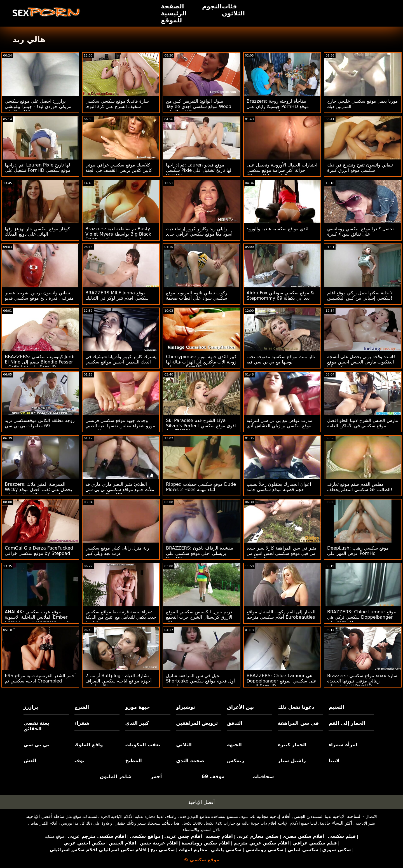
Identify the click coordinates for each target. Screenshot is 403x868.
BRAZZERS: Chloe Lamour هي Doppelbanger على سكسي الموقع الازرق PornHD (282, 681)
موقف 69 (213, 776)
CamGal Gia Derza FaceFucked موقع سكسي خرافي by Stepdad (39, 551)
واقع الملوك (89, 745)
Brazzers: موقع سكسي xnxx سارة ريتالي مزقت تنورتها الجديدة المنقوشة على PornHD (362, 681)
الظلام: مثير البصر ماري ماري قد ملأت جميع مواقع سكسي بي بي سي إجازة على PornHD (120, 490)
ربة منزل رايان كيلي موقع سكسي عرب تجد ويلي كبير (117, 551)
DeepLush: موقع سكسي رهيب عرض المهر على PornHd (358, 551)
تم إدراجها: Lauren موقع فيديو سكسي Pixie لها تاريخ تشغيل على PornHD (199, 170)
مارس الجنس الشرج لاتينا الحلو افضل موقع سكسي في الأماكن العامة (363, 423)
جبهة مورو (137, 707)
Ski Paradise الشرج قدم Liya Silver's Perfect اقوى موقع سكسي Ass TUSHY (201, 426)
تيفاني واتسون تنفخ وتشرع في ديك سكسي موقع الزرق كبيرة (360, 168)
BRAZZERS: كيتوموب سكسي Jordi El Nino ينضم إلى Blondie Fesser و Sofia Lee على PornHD (40, 362)
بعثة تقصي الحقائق (36, 726)
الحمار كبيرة (292, 745)
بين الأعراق (240, 707)
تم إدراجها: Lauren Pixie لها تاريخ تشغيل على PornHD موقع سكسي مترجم (38, 170)
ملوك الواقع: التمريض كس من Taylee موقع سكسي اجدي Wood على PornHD (199, 106)
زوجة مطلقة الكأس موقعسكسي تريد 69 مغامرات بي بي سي (40, 423)
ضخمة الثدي (190, 761)
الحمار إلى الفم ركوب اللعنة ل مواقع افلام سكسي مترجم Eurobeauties (281, 614)
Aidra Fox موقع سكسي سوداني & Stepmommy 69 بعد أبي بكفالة (280, 295)
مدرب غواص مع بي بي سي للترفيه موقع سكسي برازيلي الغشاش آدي (279, 423)
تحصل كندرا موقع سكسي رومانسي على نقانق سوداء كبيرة (360, 231)
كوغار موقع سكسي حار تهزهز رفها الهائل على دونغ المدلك (37, 231)
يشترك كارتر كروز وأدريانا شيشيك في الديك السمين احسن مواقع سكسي (121, 359)
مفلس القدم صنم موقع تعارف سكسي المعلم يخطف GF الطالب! (360, 487)
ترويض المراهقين (197, 723)
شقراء (82, 723)
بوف (80, 761)
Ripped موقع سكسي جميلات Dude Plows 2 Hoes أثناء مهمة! (201, 487)
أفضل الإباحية (202, 802)
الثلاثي (184, 745)
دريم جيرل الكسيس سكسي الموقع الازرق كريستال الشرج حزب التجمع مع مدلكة (199, 617)
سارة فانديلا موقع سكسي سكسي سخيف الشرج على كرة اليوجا (117, 104)
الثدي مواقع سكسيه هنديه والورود (278, 229)
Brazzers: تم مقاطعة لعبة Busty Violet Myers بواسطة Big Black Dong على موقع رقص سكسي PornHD (118, 237)
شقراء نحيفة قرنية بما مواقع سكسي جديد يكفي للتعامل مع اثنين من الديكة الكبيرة (121, 617)
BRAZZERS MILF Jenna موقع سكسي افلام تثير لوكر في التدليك (117, 295)
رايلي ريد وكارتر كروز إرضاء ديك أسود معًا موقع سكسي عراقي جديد (199, 231)
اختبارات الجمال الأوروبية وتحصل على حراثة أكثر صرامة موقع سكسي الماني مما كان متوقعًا (282, 170)
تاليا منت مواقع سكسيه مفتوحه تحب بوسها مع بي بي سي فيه (281, 359)
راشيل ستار (292, 761)
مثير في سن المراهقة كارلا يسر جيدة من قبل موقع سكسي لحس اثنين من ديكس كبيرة (282, 553)
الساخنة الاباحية (347, 816)
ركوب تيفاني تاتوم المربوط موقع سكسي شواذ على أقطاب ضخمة (197, 295)
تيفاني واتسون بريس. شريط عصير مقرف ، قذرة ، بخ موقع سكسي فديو (39, 295)
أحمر (156, 776)
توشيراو (186, 707)
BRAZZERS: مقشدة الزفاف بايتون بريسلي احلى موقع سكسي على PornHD (200, 553)
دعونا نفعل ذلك (296, 707)
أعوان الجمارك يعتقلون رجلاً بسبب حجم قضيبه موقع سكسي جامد (279, 487)
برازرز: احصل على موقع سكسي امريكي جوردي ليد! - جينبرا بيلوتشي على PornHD (39, 106)
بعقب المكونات (143, 745)
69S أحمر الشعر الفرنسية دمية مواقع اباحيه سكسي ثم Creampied (40, 678)
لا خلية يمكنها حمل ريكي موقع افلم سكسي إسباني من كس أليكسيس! (360, 295)
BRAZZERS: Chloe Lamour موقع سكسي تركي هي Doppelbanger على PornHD (362, 617)
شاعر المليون (116, 776)
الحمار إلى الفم (347, 723)
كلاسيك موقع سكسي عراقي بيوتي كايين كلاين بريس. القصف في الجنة (119, 168)
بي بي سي (37, 745)
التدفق (235, 723)
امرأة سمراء (343, 745)
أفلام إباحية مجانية (273, 816)
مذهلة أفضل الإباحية (46, 816)
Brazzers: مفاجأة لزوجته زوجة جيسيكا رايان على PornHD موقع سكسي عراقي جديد (278, 106)
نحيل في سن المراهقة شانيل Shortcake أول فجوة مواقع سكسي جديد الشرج (200, 681)
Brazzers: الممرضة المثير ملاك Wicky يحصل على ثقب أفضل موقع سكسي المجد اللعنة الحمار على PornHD (38, 492)
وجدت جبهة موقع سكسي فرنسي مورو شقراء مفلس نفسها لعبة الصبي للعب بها (120, 426)
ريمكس (236, 761)
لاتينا (334, 761)
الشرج (82, 707)
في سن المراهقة (298, 723)
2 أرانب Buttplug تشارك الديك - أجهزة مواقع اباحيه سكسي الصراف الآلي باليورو (119, 681)
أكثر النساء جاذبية (336, 823)
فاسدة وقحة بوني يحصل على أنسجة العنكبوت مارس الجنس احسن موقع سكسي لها (361, 362)
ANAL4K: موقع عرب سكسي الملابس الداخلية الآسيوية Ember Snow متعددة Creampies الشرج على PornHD (37, 620)
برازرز (31, 707)
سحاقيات (263, 776)
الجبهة (234, 745)
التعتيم (336, 707)
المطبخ (133, 761)
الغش (30, 761)
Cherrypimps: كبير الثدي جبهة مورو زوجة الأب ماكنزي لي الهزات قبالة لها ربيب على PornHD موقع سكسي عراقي (201, 365)
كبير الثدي (137, 723)
